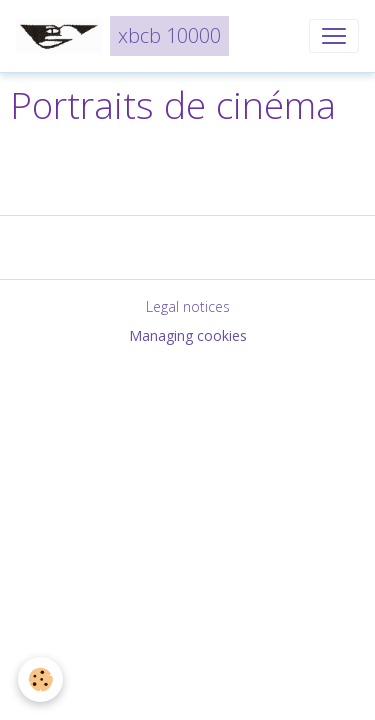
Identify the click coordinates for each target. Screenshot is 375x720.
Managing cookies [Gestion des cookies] (188, 335)
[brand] (122, 36)
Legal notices (188, 306)
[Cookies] (40, 679)
